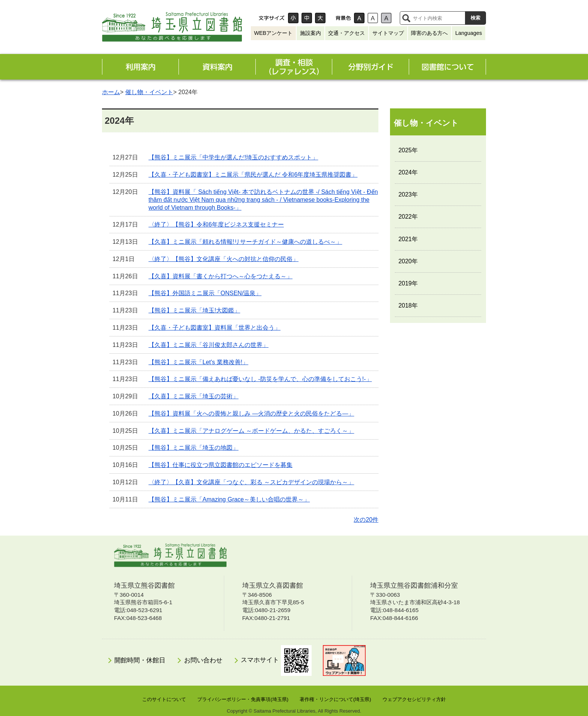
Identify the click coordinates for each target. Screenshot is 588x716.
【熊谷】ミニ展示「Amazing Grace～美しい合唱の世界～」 (229, 499)
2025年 (408, 150)
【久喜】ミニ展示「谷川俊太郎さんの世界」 (208, 345)
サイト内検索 (406, 18)
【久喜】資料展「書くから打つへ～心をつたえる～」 (220, 276)
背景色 (343, 18)
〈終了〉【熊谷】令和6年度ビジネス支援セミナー (216, 224)
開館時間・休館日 (140, 660)
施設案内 (310, 33)
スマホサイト (276, 660)
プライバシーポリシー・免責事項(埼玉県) (243, 699)
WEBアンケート (273, 33)
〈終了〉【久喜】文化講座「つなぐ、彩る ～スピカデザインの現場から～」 (251, 482)
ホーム (111, 92)
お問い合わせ (203, 660)
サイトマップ (388, 33)
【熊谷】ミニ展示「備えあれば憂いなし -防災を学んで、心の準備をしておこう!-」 (260, 379)
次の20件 (366, 520)
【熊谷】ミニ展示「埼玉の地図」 (193, 448)
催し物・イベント (149, 92)
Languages (469, 33)
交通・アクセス (346, 33)
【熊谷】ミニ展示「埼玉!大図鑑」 (194, 310)
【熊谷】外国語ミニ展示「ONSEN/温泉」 (205, 293)
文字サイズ (271, 18)
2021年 (408, 239)
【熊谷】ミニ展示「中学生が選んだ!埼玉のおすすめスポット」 (233, 157)
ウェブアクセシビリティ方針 (414, 699)
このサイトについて (164, 699)
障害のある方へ (429, 33)
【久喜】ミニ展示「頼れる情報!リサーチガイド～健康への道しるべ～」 (245, 242)
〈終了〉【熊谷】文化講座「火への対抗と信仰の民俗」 (223, 259)
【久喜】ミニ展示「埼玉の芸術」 (193, 396)
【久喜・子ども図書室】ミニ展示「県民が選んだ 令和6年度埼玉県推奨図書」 (253, 175)
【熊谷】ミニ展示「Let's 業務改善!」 (198, 362)
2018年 (408, 305)
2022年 (408, 217)
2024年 (408, 172)
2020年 (408, 261)
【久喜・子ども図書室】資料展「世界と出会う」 (214, 328)
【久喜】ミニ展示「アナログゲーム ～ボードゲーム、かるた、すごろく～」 (251, 431)
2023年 (408, 194)
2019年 (408, 283)
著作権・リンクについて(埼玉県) (335, 699)
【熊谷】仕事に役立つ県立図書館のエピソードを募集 (220, 465)
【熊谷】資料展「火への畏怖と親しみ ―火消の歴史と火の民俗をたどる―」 (251, 414)
